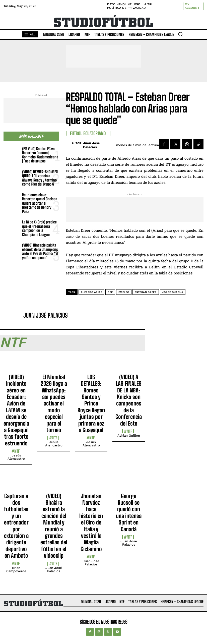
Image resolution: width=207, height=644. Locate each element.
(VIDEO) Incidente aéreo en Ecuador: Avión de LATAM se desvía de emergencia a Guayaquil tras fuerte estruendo (16, 410)
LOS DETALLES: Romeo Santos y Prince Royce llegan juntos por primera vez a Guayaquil (91, 403)
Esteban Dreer (146, 292)
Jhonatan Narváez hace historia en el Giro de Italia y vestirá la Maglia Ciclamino (91, 522)
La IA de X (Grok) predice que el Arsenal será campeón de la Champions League (39, 228)
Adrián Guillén (129, 435)
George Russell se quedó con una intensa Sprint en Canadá (129, 513)
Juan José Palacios (91, 145)
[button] (180, 34)
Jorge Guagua (173, 292)
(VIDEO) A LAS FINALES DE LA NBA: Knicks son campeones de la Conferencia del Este (129, 400)
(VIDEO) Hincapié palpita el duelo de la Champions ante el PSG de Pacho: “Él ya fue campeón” (40, 251)
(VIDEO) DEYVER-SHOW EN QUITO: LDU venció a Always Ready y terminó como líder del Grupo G (40, 178)
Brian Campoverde (16, 569)
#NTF (16, 451)
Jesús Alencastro (16, 457)
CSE (110, 292)
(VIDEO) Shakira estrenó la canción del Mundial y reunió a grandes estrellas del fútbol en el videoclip (54, 526)
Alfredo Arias (92, 292)
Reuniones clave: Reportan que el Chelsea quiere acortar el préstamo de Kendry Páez (40, 203)
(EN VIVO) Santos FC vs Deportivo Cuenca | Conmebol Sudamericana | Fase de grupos (40, 155)
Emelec (124, 292)
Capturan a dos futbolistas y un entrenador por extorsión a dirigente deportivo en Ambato (16, 526)
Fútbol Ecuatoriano (88, 133)
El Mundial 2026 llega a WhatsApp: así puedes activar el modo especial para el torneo (54, 403)
